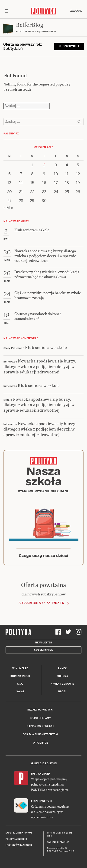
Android (44, 774)
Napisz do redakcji (40, 726)
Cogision (60, 833)
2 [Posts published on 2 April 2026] (44, 165)
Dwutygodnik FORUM (19, 833)
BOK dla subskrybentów (40, 734)
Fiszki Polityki (42, 801)
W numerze (20, 668)
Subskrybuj (69, 46)
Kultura (62, 676)
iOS (33, 774)
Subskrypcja (43, 650)
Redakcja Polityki (40, 710)
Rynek (62, 668)
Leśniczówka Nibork (19, 845)
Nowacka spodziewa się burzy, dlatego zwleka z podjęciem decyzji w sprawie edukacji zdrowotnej (40, 366)
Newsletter (43, 643)
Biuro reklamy (40, 718)
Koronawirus (20, 676)
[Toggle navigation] (6, 11)
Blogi (62, 692)
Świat (20, 692)
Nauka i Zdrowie (62, 684)
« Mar (8, 208)
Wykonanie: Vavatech (58, 842)
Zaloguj (76, 11)
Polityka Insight (16, 839)
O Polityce (40, 743)
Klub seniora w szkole (46, 347)
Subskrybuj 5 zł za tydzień (41, 603)
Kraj (20, 684)
